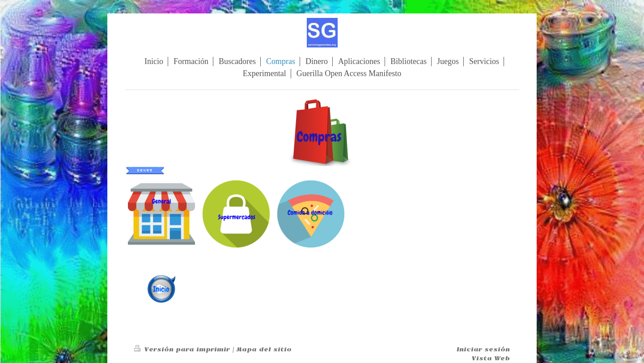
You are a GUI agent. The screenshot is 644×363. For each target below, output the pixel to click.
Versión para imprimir (183, 349)
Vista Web (491, 358)
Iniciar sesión (483, 349)
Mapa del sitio (264, 349)
